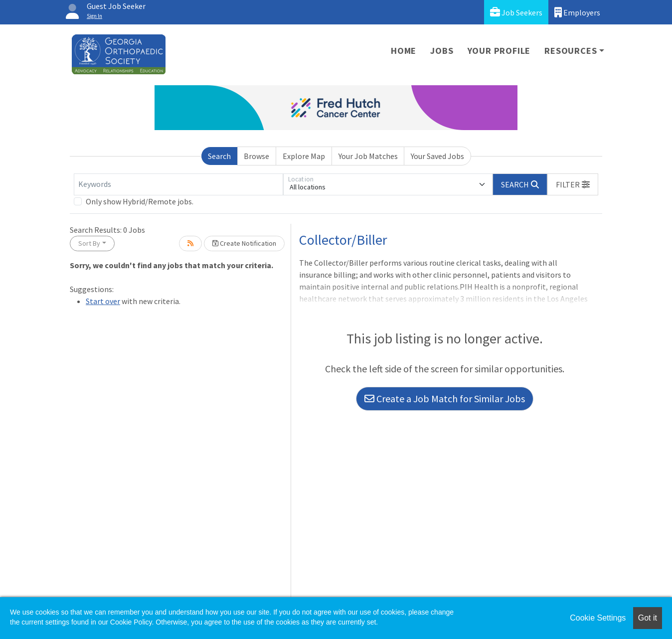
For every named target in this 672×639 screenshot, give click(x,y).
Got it (648, 618)
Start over (103, 301)
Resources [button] (571, 51)
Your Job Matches (368, 156)
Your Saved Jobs (437, 156)
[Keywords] (178, 184)
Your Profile (499, 51)
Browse (256, 156)
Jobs (442, 51)
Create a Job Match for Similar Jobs (445, 399)
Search (219, 156)
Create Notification (244, 243)
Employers (577, 12)
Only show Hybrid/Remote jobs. (140, 201)
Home (404, 51)
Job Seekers (516, 12)
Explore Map (304, 156)
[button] (573, 184)
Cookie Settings (598, 618)
